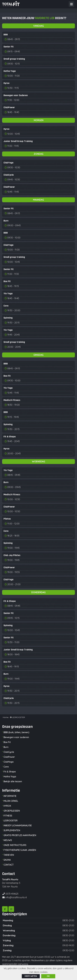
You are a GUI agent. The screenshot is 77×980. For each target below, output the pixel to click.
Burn (6, 747)
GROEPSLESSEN (12, 811)
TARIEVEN (9, 855)
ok (48, 976)
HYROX (7, 806)
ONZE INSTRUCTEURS (15, 845)
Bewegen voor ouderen (16, 737)
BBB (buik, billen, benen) (16, 732)
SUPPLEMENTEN (12, 830)
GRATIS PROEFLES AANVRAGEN (20, 835)
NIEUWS (8, 840)
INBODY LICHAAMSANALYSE (18, 825)
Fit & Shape (10, 772)
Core (6, 767)
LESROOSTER (11, 821)
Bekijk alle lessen (13, 781)
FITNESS (8, 816)
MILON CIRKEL (11, 801)
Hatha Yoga (10, 776)
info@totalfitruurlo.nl (16, 897)
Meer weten (31, 976)
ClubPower (9, 757)
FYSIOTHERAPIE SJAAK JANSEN (20, 850)
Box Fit (7, 742)
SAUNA (7, 860)
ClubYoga (9, 762)
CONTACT (9, 865)
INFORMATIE (10, 796)
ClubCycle (9, 752)
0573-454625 (12, 894)
